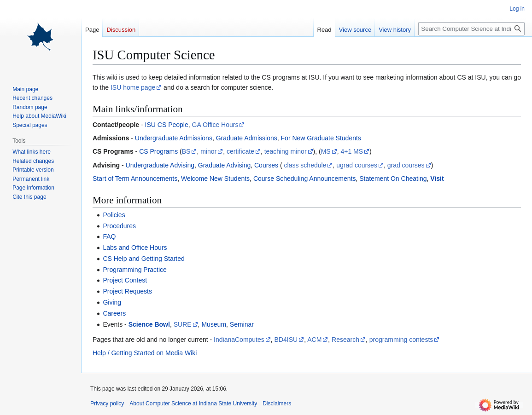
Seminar (242, 324)
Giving (112, 302)
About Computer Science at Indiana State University (193, 403)
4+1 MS (352, 151)
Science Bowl (149, 324)
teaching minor (286, 151)
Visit (437, 179)
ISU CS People (167, 125)
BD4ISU (286, 340)
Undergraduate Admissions (174, 138)
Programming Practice (135, 270)
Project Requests (127, 291)
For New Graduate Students (321, 138)
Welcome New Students (215, 179)
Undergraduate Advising (160, 165)
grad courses (406, 165)
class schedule (305, 165)
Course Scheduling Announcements (305, 179)
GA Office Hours (215, 125)
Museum (214, 324)
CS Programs (158, 151)
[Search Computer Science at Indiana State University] (471, 29)
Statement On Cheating (393, 179)
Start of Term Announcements (135, 179)
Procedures (119, 226)
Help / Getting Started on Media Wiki (145, 353)
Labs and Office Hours (135, 248)
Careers (114, 313)
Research (345, 340)
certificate (240, 151)
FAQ (109, 236)
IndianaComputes (239, 340)
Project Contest (125, 280)
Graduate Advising (224, 165)
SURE (183, 324)
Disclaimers (277, 403)
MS (326, 151)
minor (208, 151)
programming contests (401, 340)
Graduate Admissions (247, 138)
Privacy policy (107, 403)
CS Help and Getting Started (143, 259)
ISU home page (133, 87)
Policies (114, 215)
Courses (266, 165)
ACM (314, 340)
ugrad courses (357, 165)
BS (186, 151)
